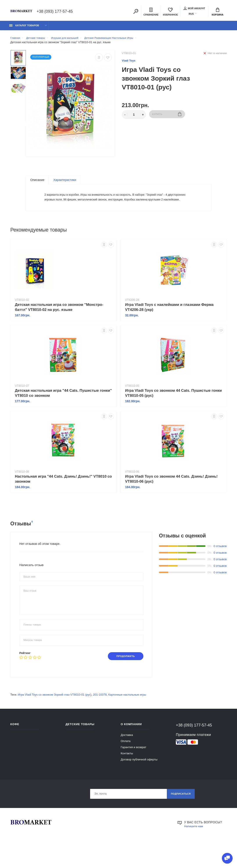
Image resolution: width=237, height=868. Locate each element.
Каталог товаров (24, 28)
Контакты (127, 776)
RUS (191, 14)
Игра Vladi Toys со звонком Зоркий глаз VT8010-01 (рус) (55, 718)
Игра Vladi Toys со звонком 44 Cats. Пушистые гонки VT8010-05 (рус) (174, 416)
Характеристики (65, 182)
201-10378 (100, 718)
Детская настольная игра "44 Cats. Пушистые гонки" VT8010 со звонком (63, 416)
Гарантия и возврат (134, 770)
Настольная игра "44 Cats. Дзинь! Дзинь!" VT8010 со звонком (63, 501)
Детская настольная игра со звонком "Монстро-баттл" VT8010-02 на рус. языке (59, 330)
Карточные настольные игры (127, 718)
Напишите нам (195, 850)
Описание (37, 182)
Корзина (218, 12)
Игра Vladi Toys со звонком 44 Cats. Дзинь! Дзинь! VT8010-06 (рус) (171, 501)
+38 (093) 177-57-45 (55, 12)
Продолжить (124, 679)
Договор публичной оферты (139, 782)
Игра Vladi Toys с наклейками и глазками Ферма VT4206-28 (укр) (169, 330)
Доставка (127, 758)
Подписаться (179, 817)
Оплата (126, 764)
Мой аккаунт (194, 9)
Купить (167, 117)
